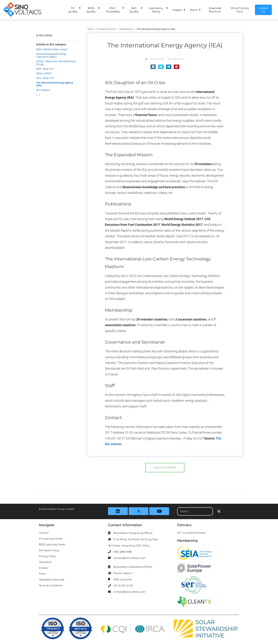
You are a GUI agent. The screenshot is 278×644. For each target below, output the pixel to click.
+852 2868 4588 (123, 552)
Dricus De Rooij (157, 59)
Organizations (178, 59)
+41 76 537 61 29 (123, 586)
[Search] (219, 512)
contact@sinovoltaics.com (129, 558)
